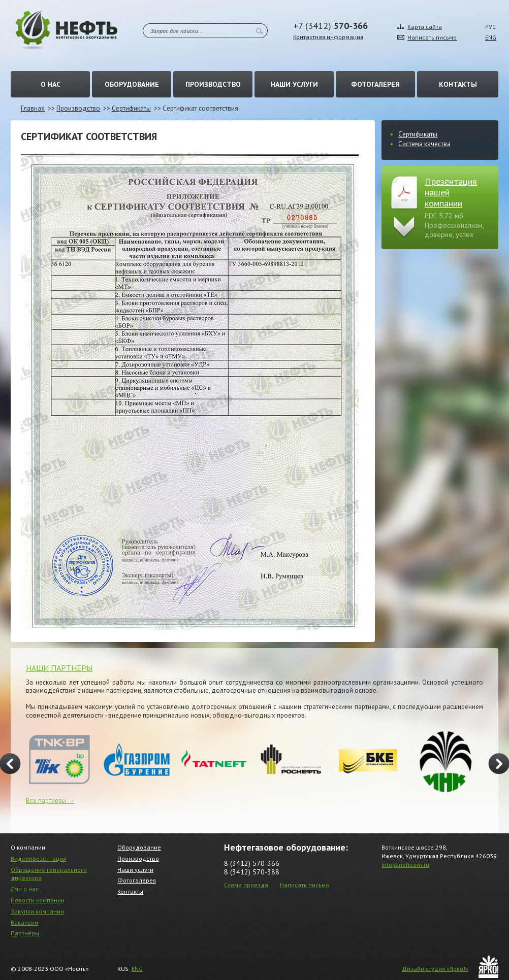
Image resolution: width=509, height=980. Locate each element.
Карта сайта (425, 27)
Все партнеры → (50, 801)
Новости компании (38, 900)
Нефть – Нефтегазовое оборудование (67, 30)
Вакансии (24, 922)
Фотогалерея (375, 84)
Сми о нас (25, 889)
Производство (213, 84)
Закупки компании (37, 911)
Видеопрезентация (38, 858)
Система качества (424, 144)
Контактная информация (328, 37)
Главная (33, 108)
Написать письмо (432, 37)
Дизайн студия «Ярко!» (435, 969)
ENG (491, 37)
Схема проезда (246, 885)
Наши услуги (294, 84)
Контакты (458, 84)
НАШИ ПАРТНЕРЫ (59, 668)
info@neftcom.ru (405, 865)
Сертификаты (131, 108)
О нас (51, 84)
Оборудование (132, 84)
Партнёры (25, 933)
